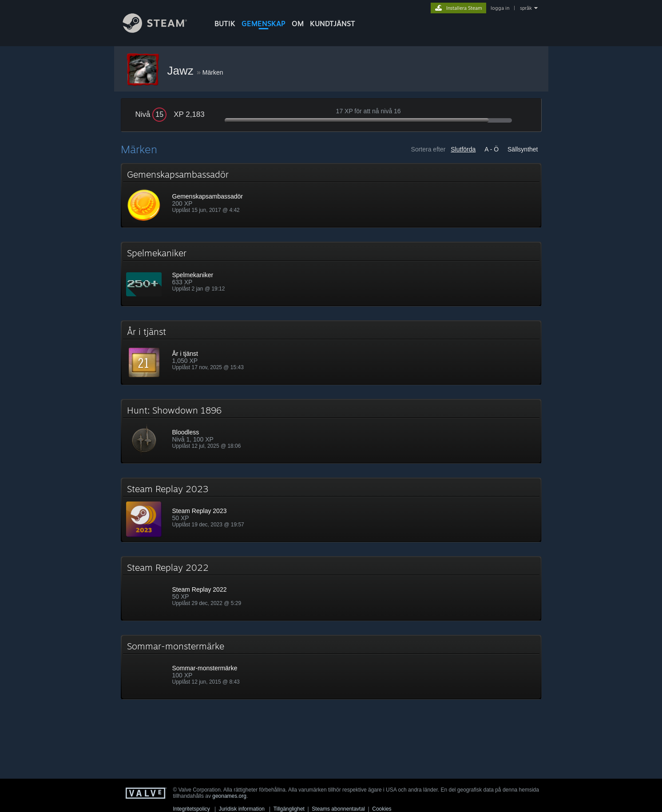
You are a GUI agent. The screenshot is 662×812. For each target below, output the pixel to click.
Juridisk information (242, 809)
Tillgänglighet (289, 809)
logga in (500, 8)
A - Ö (492, 149)
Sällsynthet (523, 149)
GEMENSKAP (264, 24)
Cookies (382, 809)
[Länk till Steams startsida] (162, 30)
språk (526, 8)
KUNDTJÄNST (333, 24)
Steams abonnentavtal (338, 809)
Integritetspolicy (192, 809)
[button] (331, 195)
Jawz (182, 71)
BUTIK (225, 24)
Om (298, 24)
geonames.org (229, 796)
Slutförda (463, 149)
